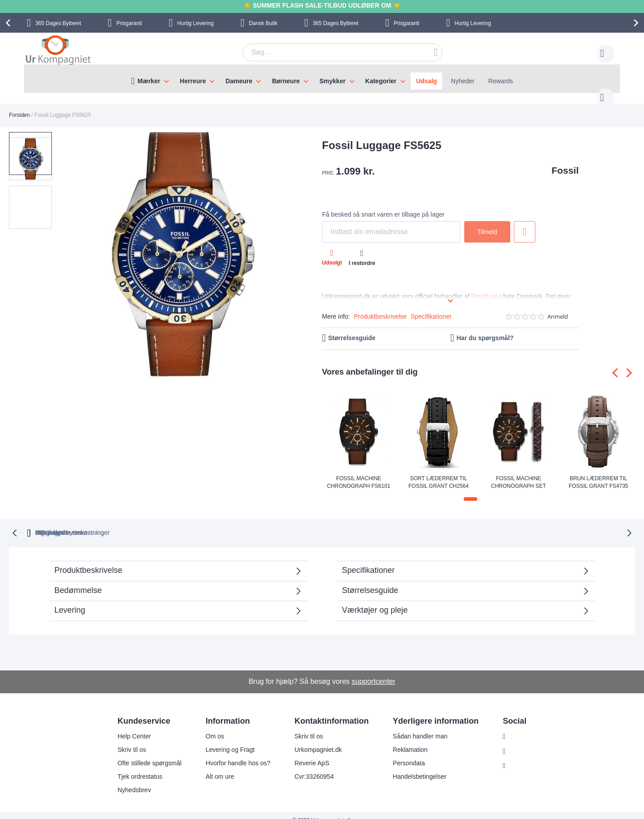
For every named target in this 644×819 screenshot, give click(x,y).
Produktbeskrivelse (380, 307)
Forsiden (19, 106)
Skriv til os (126, 740)
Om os (209, 726)
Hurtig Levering (195, 23)
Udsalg (426, 81)
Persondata (403, 753)
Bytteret (58, 23)
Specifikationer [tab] (369, 560)
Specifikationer (431, 307)
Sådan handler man (415, 726)
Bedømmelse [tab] (78, 580)
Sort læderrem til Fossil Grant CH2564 (439, 473)
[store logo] (58, 51)
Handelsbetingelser (414, 767)
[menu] (322, 79)
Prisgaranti (129, 23)
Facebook (518, 742)
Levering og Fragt (225, 740)
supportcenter (373, 672)
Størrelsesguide (352, 329)
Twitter (514, 756)
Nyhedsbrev (129, 780)
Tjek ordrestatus (134, 767)
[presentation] (9, 23)
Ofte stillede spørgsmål (144, 753)
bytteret (208, 523)
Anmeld (558, 308)
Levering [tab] (70, 600)
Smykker (332, 81)
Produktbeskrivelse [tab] (89, 560)
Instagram (518, 727)
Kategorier (381, 81)
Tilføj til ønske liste (525, 223)
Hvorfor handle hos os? (232, 753)
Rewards (501, 81)
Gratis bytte (283, 523)
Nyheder (463, 81)
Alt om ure (214, 767)
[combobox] (329, 52)
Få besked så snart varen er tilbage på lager (383, 205)
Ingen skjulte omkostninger (370, 523)
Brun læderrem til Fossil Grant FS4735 (599, 473)
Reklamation (405, 740)
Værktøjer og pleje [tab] (375, 600)
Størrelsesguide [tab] (370, 580)
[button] (75, 247)
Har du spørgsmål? (485, 329)
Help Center (129, 726)
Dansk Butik (263, 23)
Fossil (565, 161)
